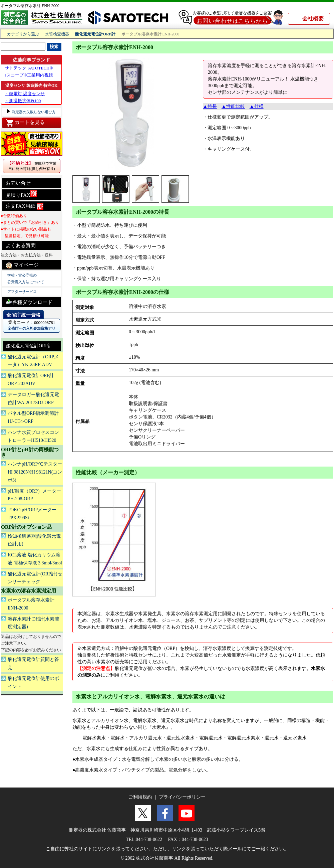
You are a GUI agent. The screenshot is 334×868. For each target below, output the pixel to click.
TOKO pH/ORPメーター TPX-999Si (32, 514)
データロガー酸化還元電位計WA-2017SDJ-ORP (33, 399)
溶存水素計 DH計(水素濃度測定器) (33, 623)
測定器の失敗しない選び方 (33, 112)
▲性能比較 (233, 106)
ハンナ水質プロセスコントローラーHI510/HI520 (33, 436)
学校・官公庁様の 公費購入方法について (26, 279)
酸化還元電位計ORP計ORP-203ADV (31, 380)
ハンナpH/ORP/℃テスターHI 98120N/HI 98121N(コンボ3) (35, 472)
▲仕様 (257, 106)
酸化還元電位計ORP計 (29, 346)
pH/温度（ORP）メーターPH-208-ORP (34, 495)
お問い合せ (18, 183)
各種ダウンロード (29, 301)
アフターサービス (22, 292)
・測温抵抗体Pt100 (23, 101)
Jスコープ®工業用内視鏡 (29, 75)
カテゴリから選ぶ (23, 34)
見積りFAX (21, 194)
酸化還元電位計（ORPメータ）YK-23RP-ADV (33, 361)
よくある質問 (21, 245)
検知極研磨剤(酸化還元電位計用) (34, 540)
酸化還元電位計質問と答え (33, 663)
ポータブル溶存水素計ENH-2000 (31, 604)
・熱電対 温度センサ (25, 94)
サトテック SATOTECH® (29, 68)
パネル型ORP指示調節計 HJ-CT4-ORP (33, 417)
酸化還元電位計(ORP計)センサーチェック (35, 578)
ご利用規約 (140, 797)
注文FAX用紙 (25, 206)
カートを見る (25, 123)
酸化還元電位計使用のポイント (33, 682)
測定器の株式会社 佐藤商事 (97, 830)
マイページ (22, 265)
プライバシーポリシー (182, 797)
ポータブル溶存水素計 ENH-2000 (30, 6)
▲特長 (210, 106)
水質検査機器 (57, 34)
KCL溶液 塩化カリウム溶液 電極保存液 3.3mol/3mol (35, 559)
